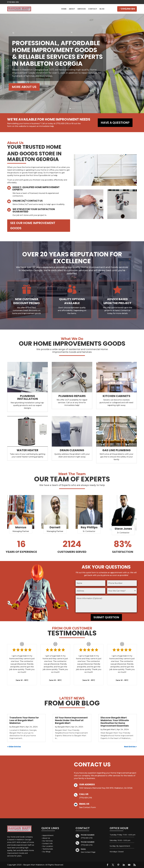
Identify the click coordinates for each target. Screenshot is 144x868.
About (72, 9)
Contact (93, 9)
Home (64, 9)
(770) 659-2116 (13, 2)
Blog (102, 9)
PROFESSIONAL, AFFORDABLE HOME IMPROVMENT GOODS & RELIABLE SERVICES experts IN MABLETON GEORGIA (57, 53)
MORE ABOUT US (24, 87)
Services (82, 9)
